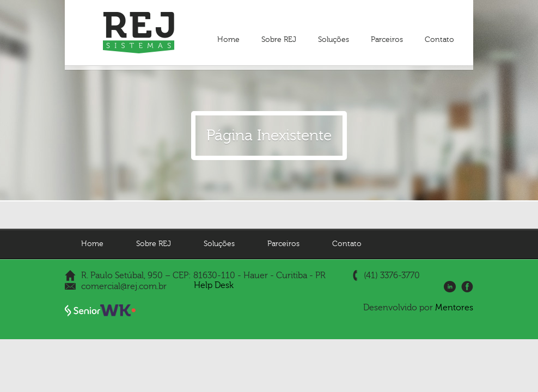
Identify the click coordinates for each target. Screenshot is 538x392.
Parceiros (387, 39)
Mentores (454, 308)
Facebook (467, 287)
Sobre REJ (279, 39)
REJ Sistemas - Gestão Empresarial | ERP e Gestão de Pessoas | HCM (139, 33)
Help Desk (214, 285)
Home (228, 39)
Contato (439, 39)
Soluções (334, 39)
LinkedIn (450, 287)
